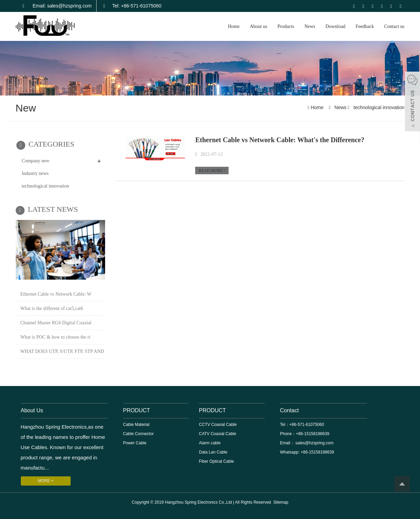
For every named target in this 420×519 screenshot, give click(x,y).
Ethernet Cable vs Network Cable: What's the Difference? (280, 140)
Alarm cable (210, 443)
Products (286, 26)
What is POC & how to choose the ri (55, 337)
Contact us (394, 26)
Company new (36, 161)
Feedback (365, 26)
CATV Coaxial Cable (218, 434)
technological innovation (378, 107)
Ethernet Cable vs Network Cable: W (56, 294)
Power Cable (135, 443)
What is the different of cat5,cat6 (52, 308)
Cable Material (136, 425)
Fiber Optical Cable (216, 461)
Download (335, 26)
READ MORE (212, 170)
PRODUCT (137, 410)
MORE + (46, 481)
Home (234, 26)
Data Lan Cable (213, 452)
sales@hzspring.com (314, 443)
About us (258, 26)
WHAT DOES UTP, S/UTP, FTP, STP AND (62, 351)
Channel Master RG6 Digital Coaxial (56, 323)
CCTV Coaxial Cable (218, 425)
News (310, 26)
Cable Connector (139, 434)
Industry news (35, 173)
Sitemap (281, 502)
